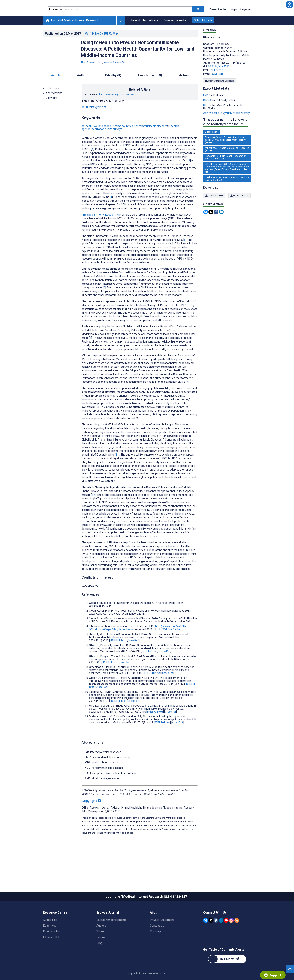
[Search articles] (198, 26)
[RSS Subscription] (237, 937)
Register (245, 26)
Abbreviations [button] (54, 110)
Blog (99, 960)
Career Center (218, 26)
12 (93, 512)
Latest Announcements (111, 937)
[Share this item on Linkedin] (221, 229)
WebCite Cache (171, 646)
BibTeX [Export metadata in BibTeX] (208, 117)
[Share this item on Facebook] (216, 229)
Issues (101, 954)
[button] (289, 5)
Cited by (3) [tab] (113, 92)
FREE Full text (118, 657)
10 (97, 424)
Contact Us (157, 943)
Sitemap (155, 948)
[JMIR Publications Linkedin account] (221, 937)
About (154, 929)
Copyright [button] (51, 115)
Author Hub (50, 937)
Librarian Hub (52, 954)
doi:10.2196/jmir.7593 (94, 124)
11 (117, 472)
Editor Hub (50, 943)
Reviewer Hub (52, 948)
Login (233, 26)
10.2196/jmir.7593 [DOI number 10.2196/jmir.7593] (219, 83)
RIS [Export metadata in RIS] (205, 122)
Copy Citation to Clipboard (220, 98)
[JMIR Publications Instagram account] (231, 937)
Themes (102, 948)
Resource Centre (55, 929)
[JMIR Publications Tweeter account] (211, 937)
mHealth (87, 143)
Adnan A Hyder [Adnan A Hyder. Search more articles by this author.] (115, 79)
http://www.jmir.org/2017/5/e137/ (117, 111)
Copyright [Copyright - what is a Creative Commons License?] (91, 818)
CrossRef (133, 657)
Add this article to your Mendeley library (226, 130)
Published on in (82, 50)
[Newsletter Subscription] (227, 976)
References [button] (53, 105)
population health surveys (107, 146)
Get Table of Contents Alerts (224, 966)
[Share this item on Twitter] (211, 229)
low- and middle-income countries (113, 143)
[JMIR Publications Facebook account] (216, 937)
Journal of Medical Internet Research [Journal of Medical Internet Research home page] (72, 37)
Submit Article (203, 37)
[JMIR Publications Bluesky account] (206, 937)
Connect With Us (215, 929)
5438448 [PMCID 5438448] (217, 91)
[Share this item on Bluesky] (206, 229)
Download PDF (214, 213)
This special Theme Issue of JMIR (101, 232)
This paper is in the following (225, 139)
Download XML (240, 213)
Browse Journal (108, 929)
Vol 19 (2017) (102, 50)
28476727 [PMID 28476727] (217, 87)
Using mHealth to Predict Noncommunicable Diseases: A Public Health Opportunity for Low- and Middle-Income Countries (138, 66)
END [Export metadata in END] (206, 112)
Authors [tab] (83, 92)
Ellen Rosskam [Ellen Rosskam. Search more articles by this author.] (91, 79)
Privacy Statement (162, 937)
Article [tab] (56, 92)
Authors (101, 943)
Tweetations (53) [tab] (150, 92)
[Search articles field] (127, 26)
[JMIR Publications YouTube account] (226, 937)
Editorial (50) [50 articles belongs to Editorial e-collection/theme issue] (212, 149)
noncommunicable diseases (151, 143)
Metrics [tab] (184, 92)
